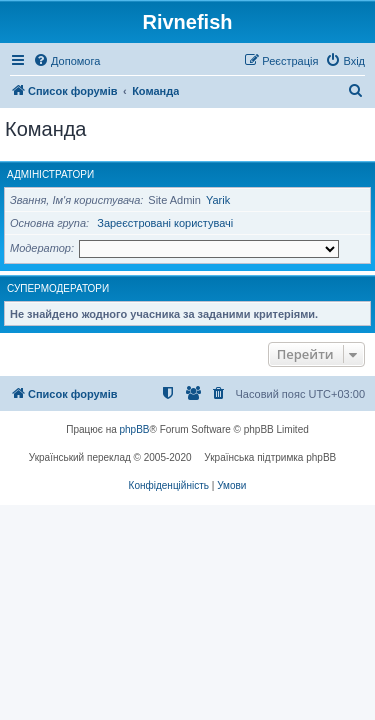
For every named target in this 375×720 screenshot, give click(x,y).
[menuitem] (66, 61)
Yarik (218, 200)
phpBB (135, 429)
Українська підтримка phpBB (270, 457)
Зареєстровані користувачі (165, 223)
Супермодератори (58, 288)
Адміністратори (50, 174)
